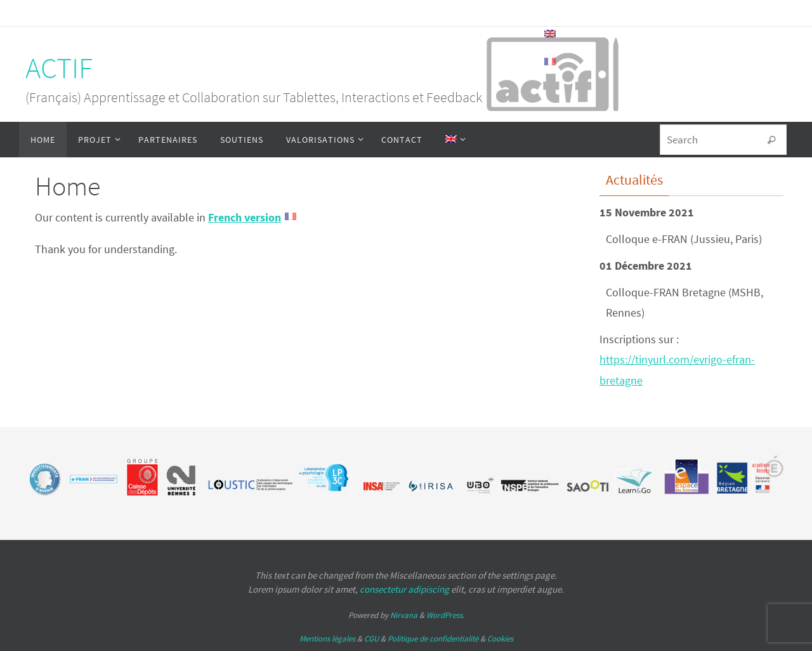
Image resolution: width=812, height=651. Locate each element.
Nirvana (404, 615)
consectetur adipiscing (404, 589)
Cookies (500, 639)
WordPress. (445, 615)
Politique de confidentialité (433, 639)
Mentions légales (327, 639)
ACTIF (59, 68)
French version (245, 217)
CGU (371, 639)
